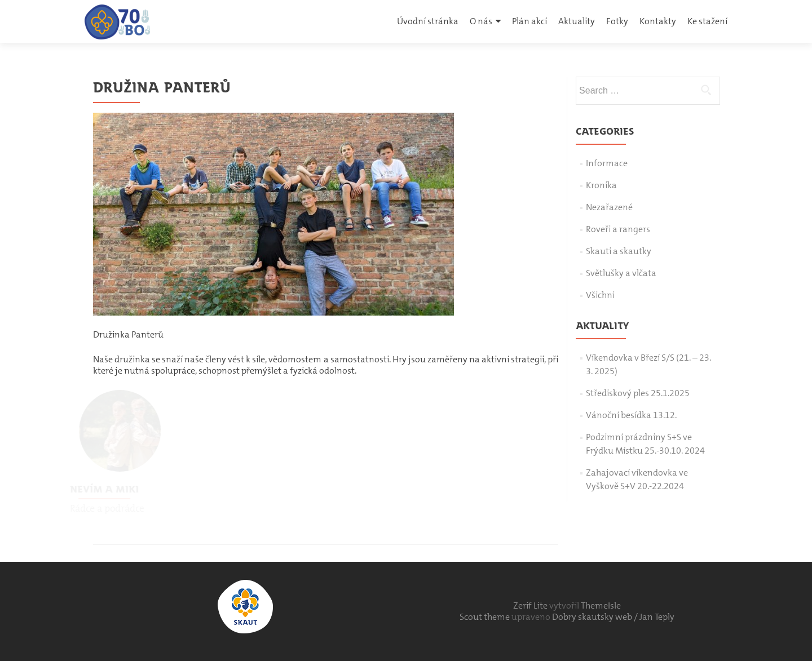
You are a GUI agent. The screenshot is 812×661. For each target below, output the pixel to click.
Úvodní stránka (428, 21)
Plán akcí (529, 21)
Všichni (600, 295)
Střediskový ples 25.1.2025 (638, 393)
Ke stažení (707, 21)
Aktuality (577, 21)
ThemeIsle (601, 605)
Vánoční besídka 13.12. (631, 415)
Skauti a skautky (619, 251)
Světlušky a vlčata (621, 273)
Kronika (601, 185)
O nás (481, 21)
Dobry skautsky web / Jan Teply (613, 617)
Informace (607, 163)
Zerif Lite (531, 605)
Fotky (617, 21)
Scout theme (486, 617)
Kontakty (658, 21)
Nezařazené (609, 207)
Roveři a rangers (618, 229)
